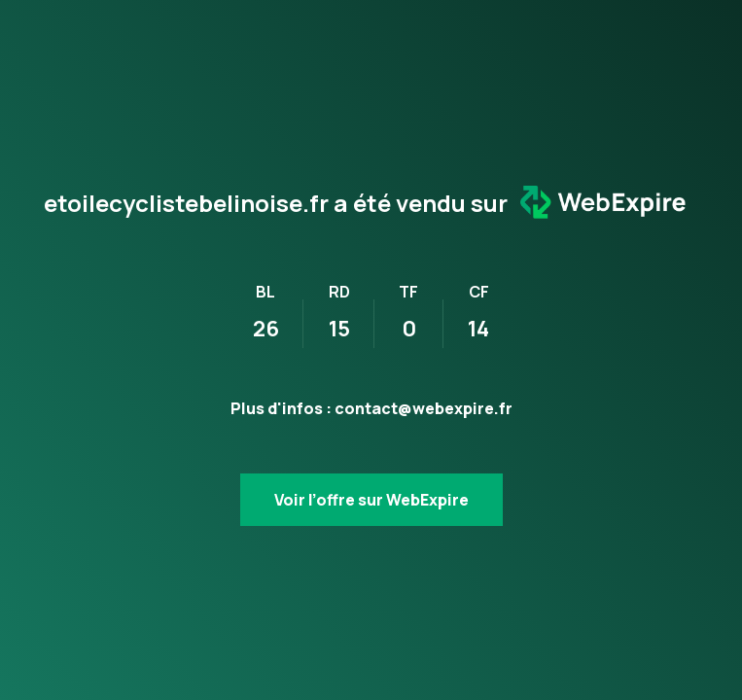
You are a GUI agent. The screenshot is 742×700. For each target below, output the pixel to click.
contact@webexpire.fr (424, 408)
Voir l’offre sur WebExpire (371, 500)
